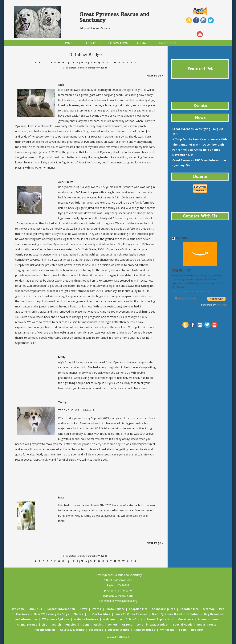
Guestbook (186, 619)
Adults (98, 624)
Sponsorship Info (164, 609)
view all (103, 68)
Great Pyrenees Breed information (176, 614)
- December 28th (198, 144)
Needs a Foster (207, 624)
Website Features (86, 619)
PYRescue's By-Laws (55, 619)
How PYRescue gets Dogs (51, 614)
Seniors (113, 624)
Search (56, 624)
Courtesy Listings (72, 630)
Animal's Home (208, 619)
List (44, 624)
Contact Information (61, 609)
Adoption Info (138, 609)
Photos (78, 614)
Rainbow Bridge (144, 630)
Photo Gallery (115, 609)
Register (197, 630)
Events (96, 609)
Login (183, 630)
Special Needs (183, 624)
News (83, 609)
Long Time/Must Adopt (153, 624)
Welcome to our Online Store (123, 619)
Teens (85, 624)
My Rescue (167, 630)
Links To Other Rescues (131, 614)
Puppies (71, 624)
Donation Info (189, 609)
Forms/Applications (160, 619)
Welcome (18, 609)
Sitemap (209, 609)
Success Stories (118, 630)
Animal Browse (27, 624)
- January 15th (200, 139)
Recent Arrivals (45, 630)
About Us (36, 609)
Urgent (127, 624)
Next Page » (155, 75)
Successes (96, 630)
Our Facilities (101, 614)
